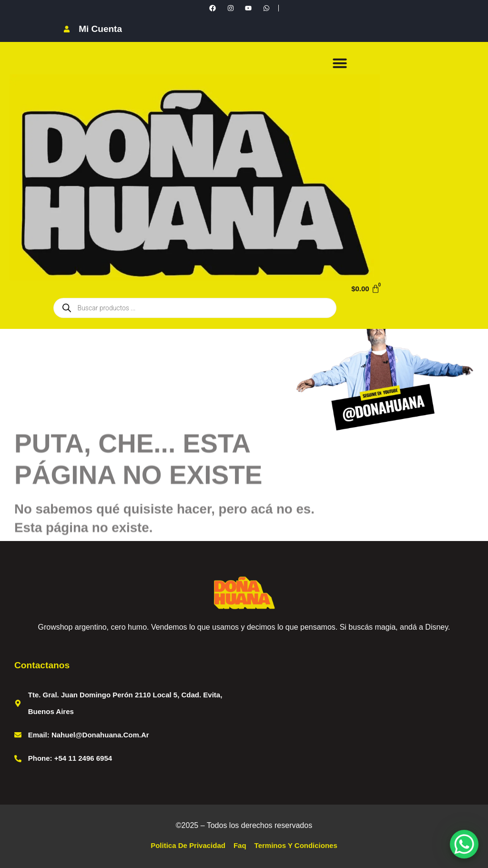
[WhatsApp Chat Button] (464, 844)
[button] (340, 63)
